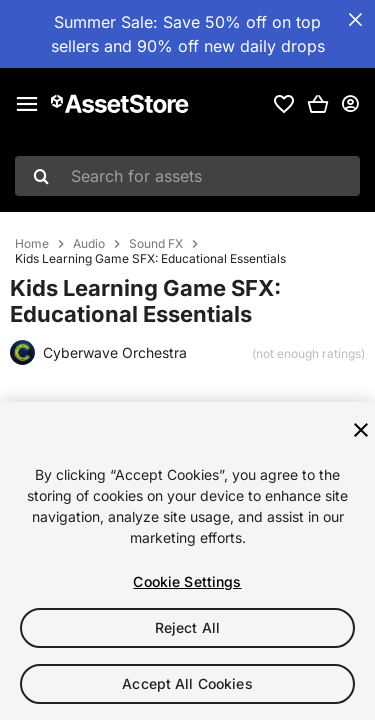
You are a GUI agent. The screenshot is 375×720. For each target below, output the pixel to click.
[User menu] (350, 104)
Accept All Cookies (187, 683)
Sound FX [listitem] (156, 244)
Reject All (187, 627)
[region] (187, 561)
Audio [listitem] (89, 244)
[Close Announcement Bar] (355, 20)
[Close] (361, 430)
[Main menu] (27, 104)
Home (32, 244)
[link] (284, 104)
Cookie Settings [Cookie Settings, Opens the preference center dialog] (187, 581)
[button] (318, 104)
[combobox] (187, 176)
